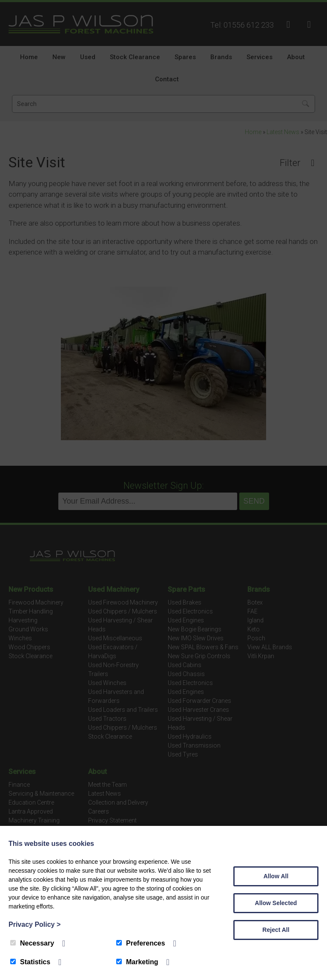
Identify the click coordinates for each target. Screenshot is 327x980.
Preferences (141, 943)
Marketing (137, 962)
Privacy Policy (34, 924)
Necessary (32, 943)
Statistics (30, 962)
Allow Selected (276, 903)
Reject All (276, 930)
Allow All (276, 876)
